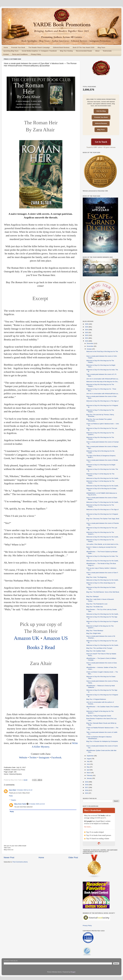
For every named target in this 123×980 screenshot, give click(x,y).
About (97, 51)
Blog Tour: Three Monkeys (95, 631)
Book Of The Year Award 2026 (84, 47)
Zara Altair (13, 790)
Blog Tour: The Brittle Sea (95, 607)
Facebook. (57, 757)
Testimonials (107, 51)
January (89, 778)
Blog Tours (101, 47)
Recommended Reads (84, 51)
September (90, 756)
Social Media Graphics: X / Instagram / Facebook (39, 51)
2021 (87, 338)
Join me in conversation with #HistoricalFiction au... (103, 379)
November (90, 346)
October (89, 349)
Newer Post (9, 857)
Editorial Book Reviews (61, 47)
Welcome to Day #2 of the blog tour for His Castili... (103, 614)
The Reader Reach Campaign (39, 47)
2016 (87, 790)
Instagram (44, 757)
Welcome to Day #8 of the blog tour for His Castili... (103, 486)
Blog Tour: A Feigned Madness (96, 699)
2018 (87, 785)
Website (23, 757)
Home (6, 47)
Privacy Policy (36, 54)
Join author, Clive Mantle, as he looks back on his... (103, 544)
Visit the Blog (101, 111)
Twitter (33, 757)
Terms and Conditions (20, 54)
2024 (87, 330)
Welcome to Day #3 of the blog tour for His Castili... (103, 580)
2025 (87, 327)
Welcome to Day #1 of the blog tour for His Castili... (103, 645)
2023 (87, 333)
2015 (87, 793)
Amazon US (56, 638)
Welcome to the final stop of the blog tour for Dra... (102, 382)
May (88, 767)
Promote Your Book (18, 47)
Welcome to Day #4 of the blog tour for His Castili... (103, 561)
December (90, 343)
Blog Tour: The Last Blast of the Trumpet (99, 648)
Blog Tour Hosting (66, 51)
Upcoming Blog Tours (11, 51)
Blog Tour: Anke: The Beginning (97, 577)
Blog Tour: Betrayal (92, 596)
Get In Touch (101, 142)
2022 (87, 335)
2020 (87, 341)
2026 (87, 324)
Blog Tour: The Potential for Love (97, 604)
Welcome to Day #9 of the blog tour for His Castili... (103, 478)
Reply (11, 796)
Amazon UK (27, 638)
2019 (87, 782)
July (88, 761)
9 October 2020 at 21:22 (25, 790)
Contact (6, 54)
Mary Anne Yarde (20, 804)
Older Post (73, 857)
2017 (87, 787)
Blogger (73, 972)
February (90, 775)
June (88, 764)
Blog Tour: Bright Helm (94, 633)
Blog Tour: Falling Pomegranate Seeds (99, 716)
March (89, 773)
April (88, 770)
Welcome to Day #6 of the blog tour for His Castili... (103, 537)
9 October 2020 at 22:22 (37, 804)
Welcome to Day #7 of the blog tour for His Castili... (103, 502)
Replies (14, 800)
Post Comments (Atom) (20, 862)
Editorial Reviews (101, 123)
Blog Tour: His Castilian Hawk (96, 651)
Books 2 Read (41, 647)
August (89, 759)
